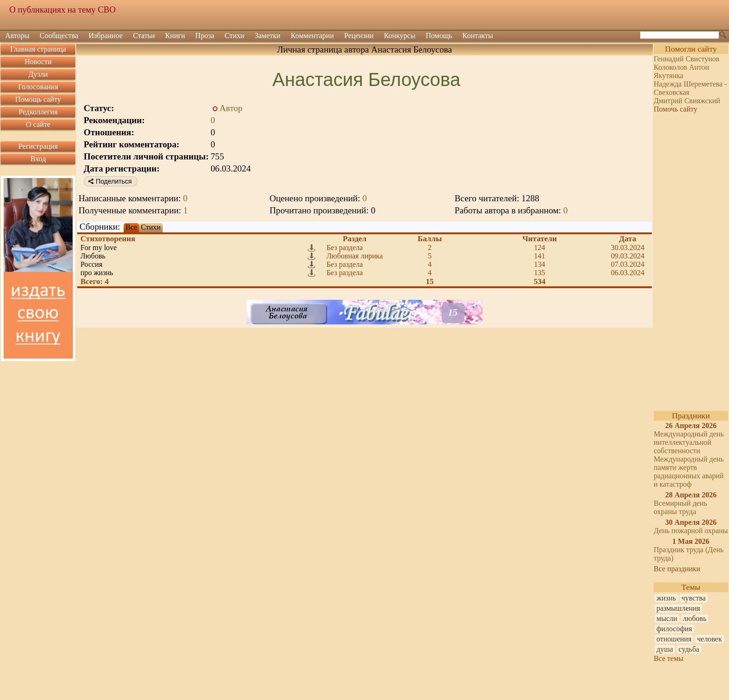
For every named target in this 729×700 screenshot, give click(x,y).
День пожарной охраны (691, 531)
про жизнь (97, 273)
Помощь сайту (38, 99)
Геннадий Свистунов (686, 59)
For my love (99, 248)
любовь (695, 618)
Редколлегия (38, 112)
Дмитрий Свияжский (687, 101)
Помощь (439, 36)
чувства (694, 598)
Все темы (669, 658)
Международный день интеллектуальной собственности (689, 442)
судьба (689, 649)
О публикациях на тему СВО (63, 10)
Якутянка (669, 76)
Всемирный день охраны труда (680, 507)
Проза (205, 36)
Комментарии (312, 36)
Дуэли (38, 74)
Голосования (38, 87)
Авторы (17, 36)
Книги (175, 36)
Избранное (106, 36)
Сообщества (59, 36)
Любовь (93, 256)
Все (131, 227)
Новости (38, 62)
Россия (91, 264)
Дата (628, 239)
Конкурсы (400, 36)
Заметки (268, 36)
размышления (678, 608)
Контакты (478, 36)
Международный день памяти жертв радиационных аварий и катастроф (689, 472)
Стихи (235, 36)
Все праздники (677, 569)
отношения (674, 639)
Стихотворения (108, 239)
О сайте (38, 124)
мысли (667, 618)
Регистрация (38, 146)
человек (709, 639)
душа (665, 649)
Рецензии (359, 36)
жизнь (666, 598)
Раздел (355, 239)
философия (674, 629)
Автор (231, 108)
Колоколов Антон (681, 67)
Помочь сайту (676, 109)
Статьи (144, 36)
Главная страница (38, 49)
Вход (38, 159)
